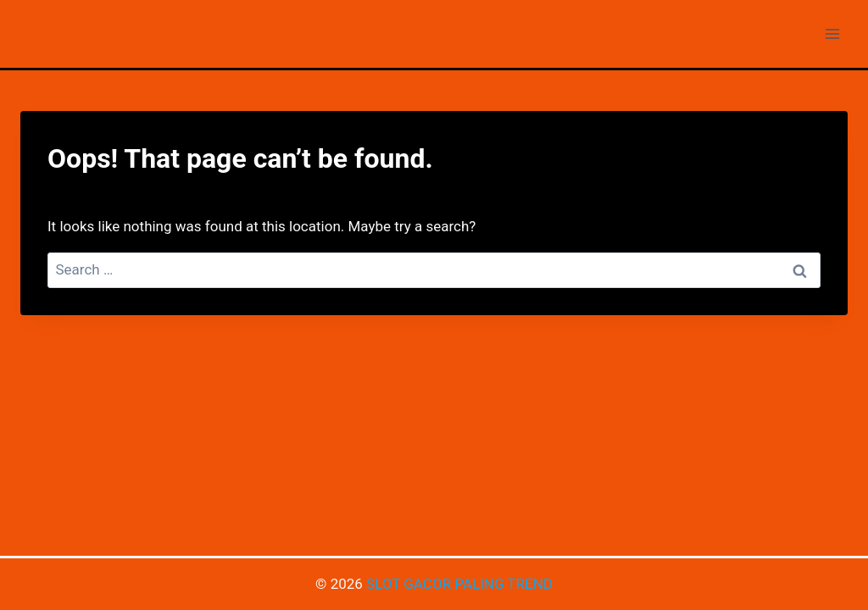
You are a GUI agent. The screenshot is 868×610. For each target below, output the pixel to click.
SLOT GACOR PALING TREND (459, 584)
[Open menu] (832, 33)
